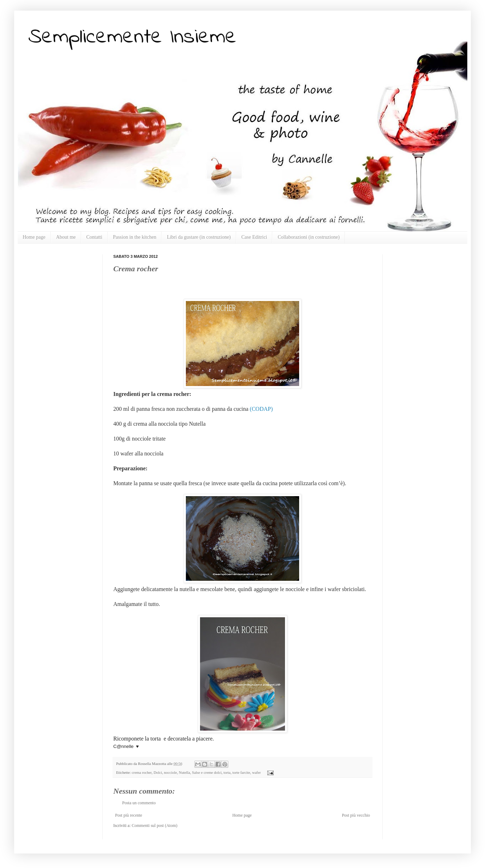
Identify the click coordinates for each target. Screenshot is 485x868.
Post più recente (129, 815)
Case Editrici (254, 237)
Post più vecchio (356, 815)
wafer (256, 772)
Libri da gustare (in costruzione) (199, 237)
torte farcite (241, 772)
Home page (34, 237)
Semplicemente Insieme (132, 37)
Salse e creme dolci (207, 772)
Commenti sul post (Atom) (155, 826)
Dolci (158, 772)
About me (66, 237)
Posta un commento (139, 803)
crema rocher (142, 772)
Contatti (94, 237)
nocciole (170, 772)
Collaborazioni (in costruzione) (309, 237)
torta (227, 772)
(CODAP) (261, 409)
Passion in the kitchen (135, 237)
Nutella (184, 772)
